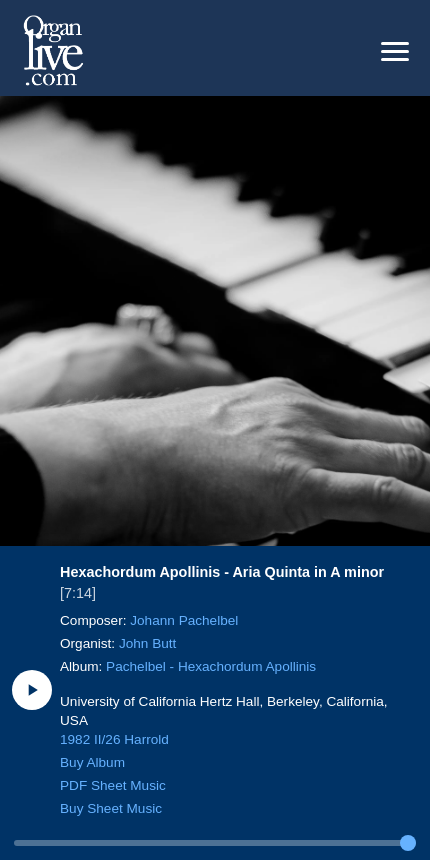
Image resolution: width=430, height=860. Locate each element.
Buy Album (92, 762)
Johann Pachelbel (184, 620)
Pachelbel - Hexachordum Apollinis (211, 666)
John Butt (147, 643)
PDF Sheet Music (113, 785)
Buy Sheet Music (111, 808)
